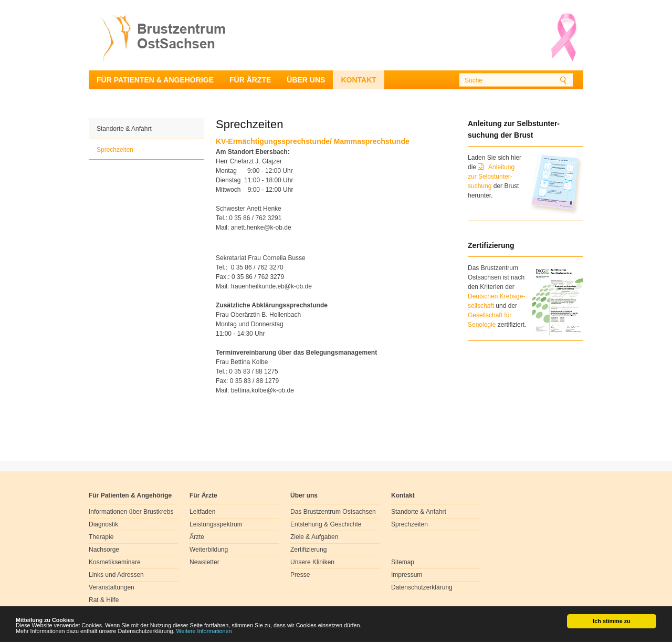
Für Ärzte (250, 80)
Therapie (101, 537)
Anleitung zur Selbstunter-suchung (491, 177)
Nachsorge (104, 550)
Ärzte (197, 537)
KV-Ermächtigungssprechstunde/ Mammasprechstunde (313, 141)
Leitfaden (202, 512)
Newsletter (204, 562)
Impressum (407, 575)
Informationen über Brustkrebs (131, 512)
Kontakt (358, 80)
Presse (300, 575)
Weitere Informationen (204, 631)
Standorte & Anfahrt (124, 129)
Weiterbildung (209, 550)
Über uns (306, 80)
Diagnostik (103, 524)
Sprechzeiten (115, 150)
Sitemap (403, 562)
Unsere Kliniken (312, 562)
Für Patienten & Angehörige (155, 80)
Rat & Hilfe (104, 600)
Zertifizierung (308, 550)
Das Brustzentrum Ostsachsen (333, 512)
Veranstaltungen (112, 587)
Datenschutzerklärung (422, 587)
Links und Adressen (116, 575)
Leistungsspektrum (216, 524)
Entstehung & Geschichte (326, 524)
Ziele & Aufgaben (314, 537)
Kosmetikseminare (115, 562)
